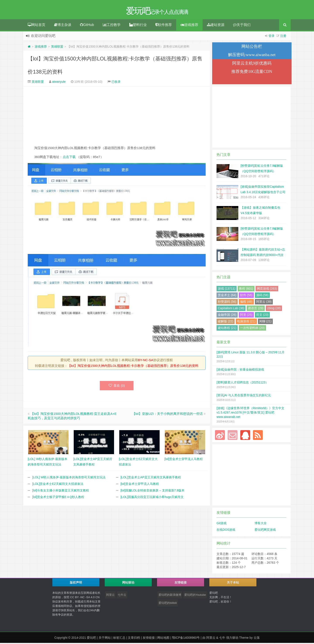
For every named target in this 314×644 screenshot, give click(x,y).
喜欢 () (117, 387)
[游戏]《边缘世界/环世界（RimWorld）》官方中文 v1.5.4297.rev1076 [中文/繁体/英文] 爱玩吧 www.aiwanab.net (250, 414)
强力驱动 (232, 639)
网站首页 (37, 26)
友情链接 (149, 639)
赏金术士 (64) (227, 296)
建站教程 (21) (227, 329)
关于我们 (242, 26)
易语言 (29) (256, 309)
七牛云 (122, 596)
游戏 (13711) (227, 290)
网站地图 (163, 639)
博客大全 (261, 524)
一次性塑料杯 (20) (252, 329)
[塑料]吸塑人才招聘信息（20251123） (242, 383)
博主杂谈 (63, 26)
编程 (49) (246, 303)
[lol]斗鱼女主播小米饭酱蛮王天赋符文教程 (61, 491)
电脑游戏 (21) (246, 322)
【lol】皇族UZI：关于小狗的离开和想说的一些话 (167, 415)
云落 (257, 639)
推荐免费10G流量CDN (252, 73)
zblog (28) (274, 309)
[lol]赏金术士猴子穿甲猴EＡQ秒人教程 (58, 498)
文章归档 (134, 639)
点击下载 (69, 158)
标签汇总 (119, 639)
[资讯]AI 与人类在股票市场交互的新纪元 (244, 396)
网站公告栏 (252, 47)
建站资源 (216, 26)
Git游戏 (222, 524)
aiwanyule (59, 83)
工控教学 (112, 26)
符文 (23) (262, 316)
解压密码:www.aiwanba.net (252, 56)
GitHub (87, 26)
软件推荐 (164, 26)
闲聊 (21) (265, 322)
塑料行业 (138, 26)
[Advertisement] (117, 117)
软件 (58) (246, 296)
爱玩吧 (91, 639)
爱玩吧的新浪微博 (170, 596)
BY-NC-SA (145, 361)
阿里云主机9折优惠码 (252, 64)
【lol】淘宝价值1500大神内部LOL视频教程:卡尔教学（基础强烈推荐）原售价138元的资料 (133, 367)
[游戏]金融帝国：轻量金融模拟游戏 (240, 371)
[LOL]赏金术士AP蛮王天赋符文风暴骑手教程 (151, 478)
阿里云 (110, 596)
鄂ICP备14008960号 (186, 639)
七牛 (222, 639)
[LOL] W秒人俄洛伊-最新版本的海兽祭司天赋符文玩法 (69, 478)
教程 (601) (246, 290)
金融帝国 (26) (227, 316)
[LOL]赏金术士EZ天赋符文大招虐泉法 (58, 485)
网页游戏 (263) (267, 290)
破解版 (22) (226, 322)
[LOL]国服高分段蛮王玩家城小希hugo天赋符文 (152, 498)
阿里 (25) (246, 316)
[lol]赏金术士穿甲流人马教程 (140, 485)
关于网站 (105, 639)
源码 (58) (262, 296)
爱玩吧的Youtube (195, 596)
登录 (271, 37)
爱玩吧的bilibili (168, 604)
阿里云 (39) (264, 303)
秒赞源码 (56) (227, 303)
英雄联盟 (57, 48)
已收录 (116, 83)
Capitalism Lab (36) (231, 309)
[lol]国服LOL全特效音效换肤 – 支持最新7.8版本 (153, 491)
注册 (283, 37)
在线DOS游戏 (226, 531)
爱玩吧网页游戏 (265, 531)
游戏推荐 (189, 26)
